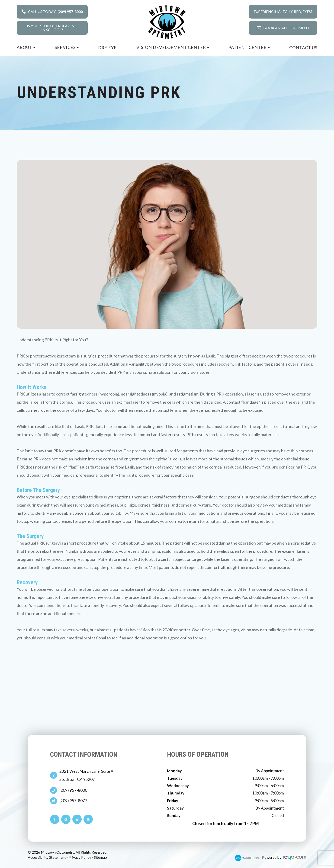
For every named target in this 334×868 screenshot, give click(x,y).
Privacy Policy (80, 857)
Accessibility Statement (47, 857)
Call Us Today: (52, 11)
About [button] (26, 47)
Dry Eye (107, 48)
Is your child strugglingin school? (52, 28)
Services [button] (67, 47)
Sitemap (100, 857)
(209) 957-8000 (73, 790)
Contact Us (303, 48)
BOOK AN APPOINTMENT (283, 28)
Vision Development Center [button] (173, 47)
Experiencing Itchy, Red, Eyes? (283, 11)
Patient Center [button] (249, 47)
